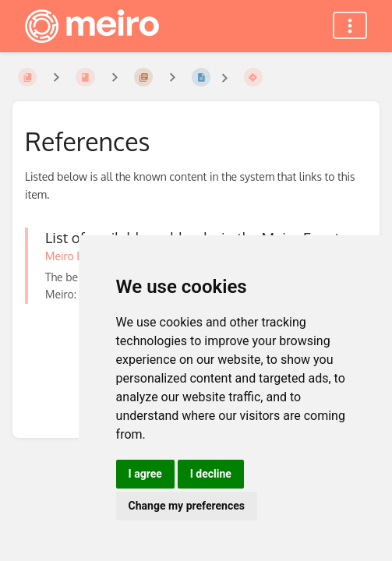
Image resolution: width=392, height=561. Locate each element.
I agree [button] (145, 474)
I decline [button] (211, 474)
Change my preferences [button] (187, 506)
